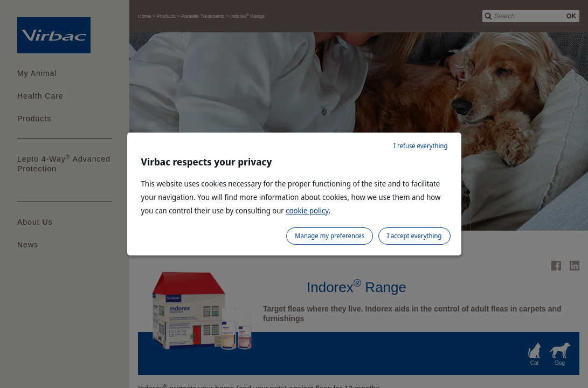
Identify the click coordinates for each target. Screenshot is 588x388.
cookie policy (307, 210)
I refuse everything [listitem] (420, 146)
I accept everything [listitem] (414, 236)
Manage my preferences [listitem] (330, 236)
